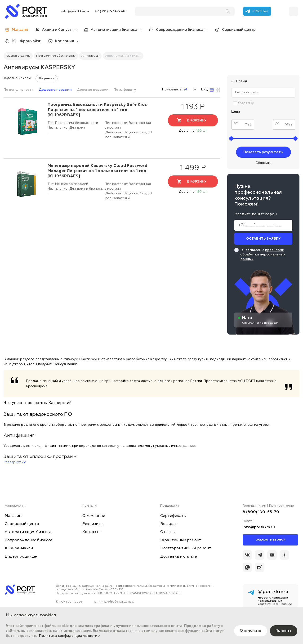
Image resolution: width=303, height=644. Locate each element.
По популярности (19, 90)
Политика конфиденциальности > (70, 636)
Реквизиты (93, 524)
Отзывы (168, 532)
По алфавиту (125, 90)
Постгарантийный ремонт (186, 548)
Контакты (92, 532)
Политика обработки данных (113, 602)
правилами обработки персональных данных (263, 255)
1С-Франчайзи (19, 548)
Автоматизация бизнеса (114, 30)
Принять (284, 631)
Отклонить (251, 631)
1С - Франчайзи (27, 41)
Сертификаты (173, 516)
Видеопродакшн (21, 557)
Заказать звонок (271, 540)
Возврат (169, 524)
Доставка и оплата (179, 557)
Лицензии (47, 78)
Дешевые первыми (56, 90)
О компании (94, 516)
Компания (65, 41)
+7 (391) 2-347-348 (111, 11)
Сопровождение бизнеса (180, 30)
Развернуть (15, 462)
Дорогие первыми (93, 90)
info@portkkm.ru (75, 11)
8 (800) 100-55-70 (261, 512)
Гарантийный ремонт (181, 540)
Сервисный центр (239, 30)
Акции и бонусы (57, 30)
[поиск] (183, 11)
